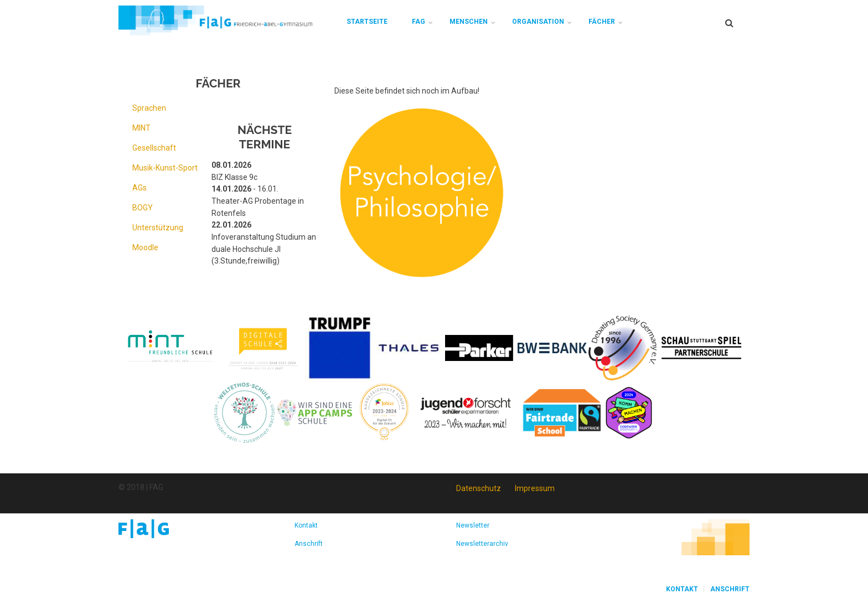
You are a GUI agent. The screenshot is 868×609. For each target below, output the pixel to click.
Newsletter (473, 525)
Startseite (367, 22)
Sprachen (149, 108)
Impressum (535, 488)
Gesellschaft (154, 148)
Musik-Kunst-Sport (165, 168)
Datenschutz (479, 488)
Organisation (538, 22)
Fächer (602, 22)
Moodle (145, 247)
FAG (418, 22)
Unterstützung (158, 228)
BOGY (143, 208)
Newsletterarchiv (482, 544)
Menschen (469, 22)
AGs (139, 188)
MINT (141, 128)
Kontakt (306, 525)
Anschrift (309, 544)
